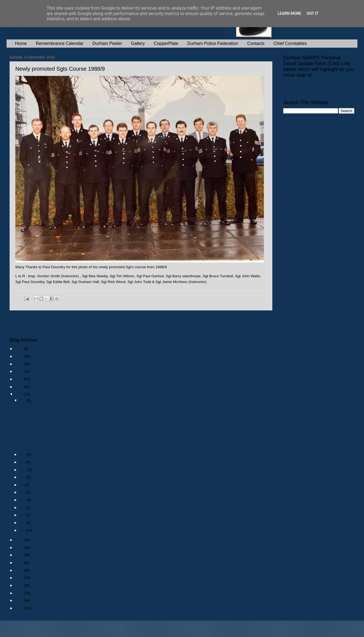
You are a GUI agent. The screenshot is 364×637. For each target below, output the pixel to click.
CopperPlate (166, 43)
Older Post (261, 321)
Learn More (289, 13)
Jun (22, 492)
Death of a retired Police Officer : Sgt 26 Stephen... (58, 422)
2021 (19, 387)
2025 (19, 356)
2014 (19, 578)
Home (21, 43)
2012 (19, 593)
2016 (19, 563)
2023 (19, 371)
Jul (22, 485)
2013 (19, 585)
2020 (19, 394)
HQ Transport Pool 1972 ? (39, 437)
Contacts (256, 43)
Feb (23, 523)
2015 (19, 570)
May (23, 500)
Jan (22, 530)
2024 (19, 364)
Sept (23, 470)
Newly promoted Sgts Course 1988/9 (47, 430)
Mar (23, 515)
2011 (19, 600)
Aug (23, 477)
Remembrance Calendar (60, 43)
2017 (19, 555)
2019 (19, 540)
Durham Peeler (107, 43)
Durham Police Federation (213, 43)
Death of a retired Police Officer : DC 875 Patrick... (58, 414)
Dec (23, 400)
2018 (19, 548)
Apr (22, 508)
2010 (19, 608)
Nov (23, 454)
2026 (19, 349)
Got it (312, 13)
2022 (19, 379)
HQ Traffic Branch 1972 (37, 445)
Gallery (138, 43)
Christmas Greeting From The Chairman (50, 407)
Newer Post (22, 321)
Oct (22, 462)
